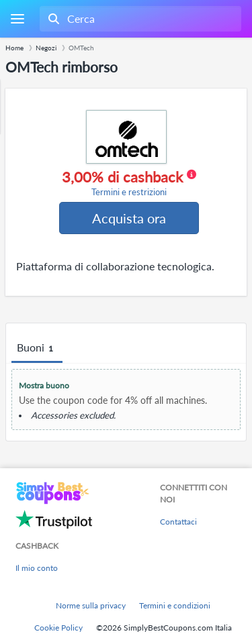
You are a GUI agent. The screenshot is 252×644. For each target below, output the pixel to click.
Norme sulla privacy (91, 605)
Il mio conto (37, 568)
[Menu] (17, 19)
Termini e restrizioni (129, 192)
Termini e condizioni (175, 605)
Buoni (37, 348)
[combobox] (139, 19)
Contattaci (178, 522)
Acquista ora (129, 218)
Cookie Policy (58, 628)
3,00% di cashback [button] (129, 183)
